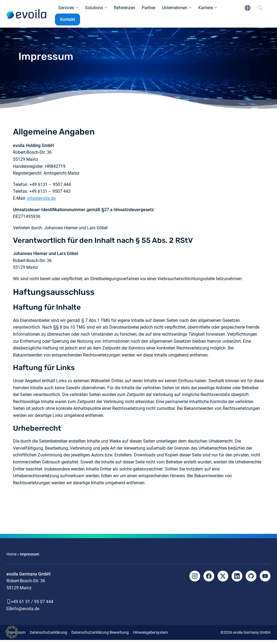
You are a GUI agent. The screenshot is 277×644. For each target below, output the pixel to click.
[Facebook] (209, 580)
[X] (223, 580)
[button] (12, 632)
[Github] (251, 580)
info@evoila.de (41, 203)
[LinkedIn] (237, 580)
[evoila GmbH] (26, 16)
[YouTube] (265, 580)
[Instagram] (195, 580)
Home (11, 558)
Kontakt (67, 22)
